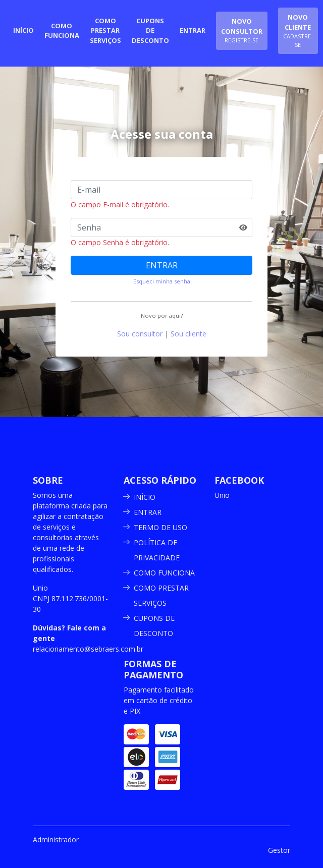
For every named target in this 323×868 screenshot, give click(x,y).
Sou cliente (189, 334)
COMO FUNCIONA (164, 573)
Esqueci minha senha (162, 281)
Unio (222, 495)
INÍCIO (145, 497)
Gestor (279, 850)
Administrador (56, 840)
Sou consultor (140, 334)
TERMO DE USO (160, 527)
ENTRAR (162, 265)
